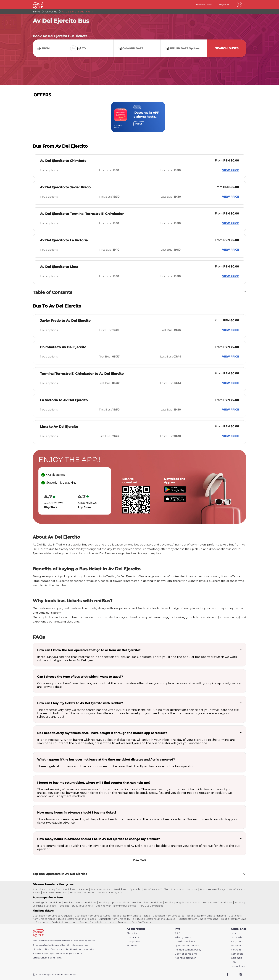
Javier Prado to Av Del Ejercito (65, 321)
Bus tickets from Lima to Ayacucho (198, 919)
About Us (132, 933)
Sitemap (132, 946)
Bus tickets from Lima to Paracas (77, 919)
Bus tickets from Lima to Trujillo (116, 919)
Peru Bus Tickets (141, 922)
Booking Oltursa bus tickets (80, 902)
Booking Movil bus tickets (217, 902)
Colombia (237, 958)
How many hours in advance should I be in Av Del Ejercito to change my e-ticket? (98, 839)
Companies (133, 941)
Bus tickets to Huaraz (55, 892)
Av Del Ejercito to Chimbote (63, 161)
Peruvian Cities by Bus (109, 892)
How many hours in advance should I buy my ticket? (77, 813)
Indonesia (237, 937)
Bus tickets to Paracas (75, 889)
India (234, 933)
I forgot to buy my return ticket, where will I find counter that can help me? (94, 783)
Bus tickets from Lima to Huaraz (131, 916)
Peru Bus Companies (151, 906)
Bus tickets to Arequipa (46, 889)
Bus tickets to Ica (101, 889)
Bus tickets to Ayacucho (127, 889)
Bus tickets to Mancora (184, 889)
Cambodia (237, 954)
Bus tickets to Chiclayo (213, 889)
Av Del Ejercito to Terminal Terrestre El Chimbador (82, 214)
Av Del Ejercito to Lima (59, 267)
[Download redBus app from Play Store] (175, 492)
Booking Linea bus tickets (147, 902)
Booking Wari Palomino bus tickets (116, 906)
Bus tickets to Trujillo (156, 889)
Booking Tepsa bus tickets (114, 902)
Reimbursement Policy (188, 950)
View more (140, 860)
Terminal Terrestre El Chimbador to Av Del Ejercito (82, 374)
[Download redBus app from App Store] (175, 501)
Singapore (237, 941)
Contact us (133, 937)
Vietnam (236, 950)
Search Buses (227, 48)
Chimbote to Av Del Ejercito (63, 347)
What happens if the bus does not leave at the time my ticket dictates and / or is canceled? (106, 760)
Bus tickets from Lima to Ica (169, 916)
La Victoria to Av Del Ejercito (64, 400)
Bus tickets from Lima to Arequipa (52, 916)
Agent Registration (185, 958)
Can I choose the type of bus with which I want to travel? (80, 677)
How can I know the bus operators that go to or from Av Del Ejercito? (89, 650)
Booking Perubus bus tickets (76, 906)
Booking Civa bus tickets (47, 902)
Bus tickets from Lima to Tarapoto (109, 922)
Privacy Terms (183, 937)
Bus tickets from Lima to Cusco (93, 916)
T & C (178, 933)
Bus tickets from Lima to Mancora (207, 916)
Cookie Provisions (185, 941)
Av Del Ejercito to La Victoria (64, 240)
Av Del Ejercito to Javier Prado (65, 187)
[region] (139, 117)
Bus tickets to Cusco (82, 892)
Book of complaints (186, 954)
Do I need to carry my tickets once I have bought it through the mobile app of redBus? (102, 733)
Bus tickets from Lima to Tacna (69, 922)
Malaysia (236, 946)
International (238, 966)
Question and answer (187, 946)
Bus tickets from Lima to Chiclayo (156, 919)
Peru (234, 962)
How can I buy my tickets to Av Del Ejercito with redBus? (80, 703)
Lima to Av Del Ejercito (59, 427)
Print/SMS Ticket (203, 5)
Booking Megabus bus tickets (182, 902)
